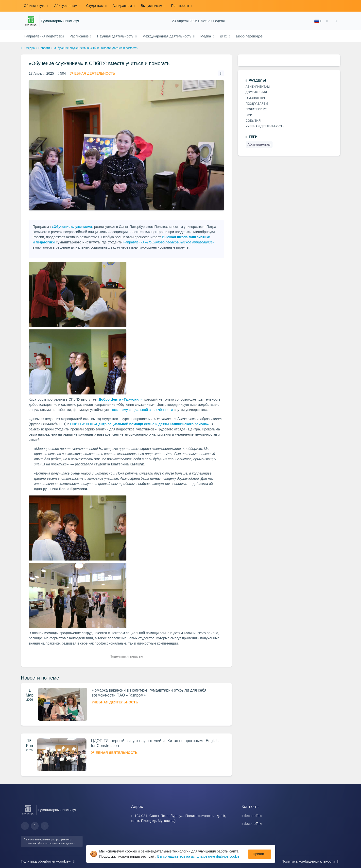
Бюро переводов (249, 36)
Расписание (80, 36)
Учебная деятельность (92, 73)
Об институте (35, 6)
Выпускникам (152, 6)
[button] (318, 21)
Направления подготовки (44, 36)
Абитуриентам (66, 6)
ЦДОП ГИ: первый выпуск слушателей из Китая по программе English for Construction (155, 743)
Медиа (206, 36)
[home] (21, 48)
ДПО (224, 36)
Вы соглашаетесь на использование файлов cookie (198, 856)
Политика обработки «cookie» (49, 861)
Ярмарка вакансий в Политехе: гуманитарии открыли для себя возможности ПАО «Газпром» (149, 693)
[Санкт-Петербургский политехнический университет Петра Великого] (31, 21)
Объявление (256, 98)
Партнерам (180, 6)
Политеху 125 (257, 109)
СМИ (249, 115)
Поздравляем (257, 104)
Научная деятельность (116, 36)
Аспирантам (123, 6)
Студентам (95, 6)
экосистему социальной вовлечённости (141, 410)
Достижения (256, 92)
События (253, 121)
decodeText (253, 816)
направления (169, 242)
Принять (260, 854)
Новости (44, 48)
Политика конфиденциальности (311, 861)
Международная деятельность (167, 36)
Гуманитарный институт (60, 21)
